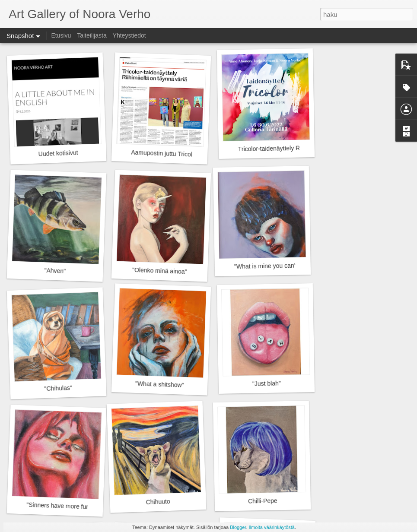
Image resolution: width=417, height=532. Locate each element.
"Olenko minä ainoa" (160, 271)
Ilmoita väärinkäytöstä (272, 527)
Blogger (238, 527)
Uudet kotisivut (58, 153)
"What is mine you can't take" (273, 266)
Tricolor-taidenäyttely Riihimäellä (282, 149)
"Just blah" (267, 383)
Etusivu (61, 35)
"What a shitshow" (160, 384)
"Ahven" (55, 271)
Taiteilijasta (92, 35)
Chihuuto (158, 502)
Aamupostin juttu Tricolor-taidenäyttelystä (186, 154)
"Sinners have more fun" (59, 506)
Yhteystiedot (129, 35)
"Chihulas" (58, 388)
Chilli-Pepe (263, 501)
